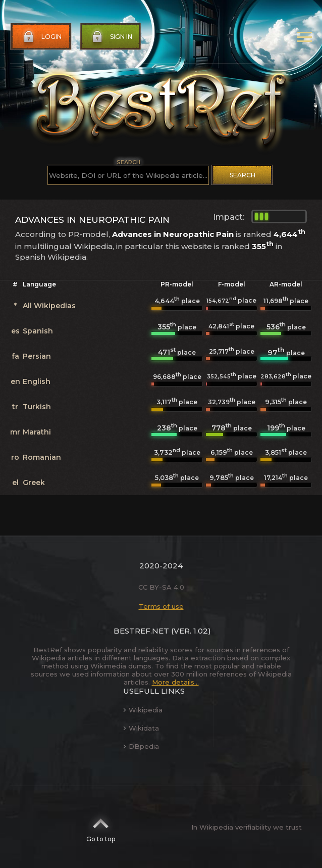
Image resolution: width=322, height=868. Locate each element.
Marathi (37, 432)
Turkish (37, 407)
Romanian (42, 457)
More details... (175, 682)
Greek (34, 483)
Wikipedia (143, 710)
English (37, 381)
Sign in (111, 37)
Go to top (101, 827)
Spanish (38, 331)
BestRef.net (141, 631)
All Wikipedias (49, 306)
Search (243, 175)
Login (41, 37)
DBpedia (141, 746)
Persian (37, 356)
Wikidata (141, 728)
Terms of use (161, 606)
